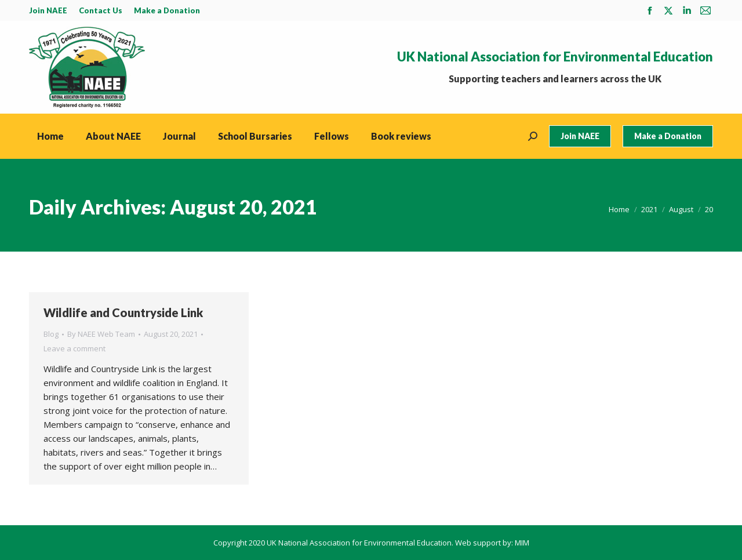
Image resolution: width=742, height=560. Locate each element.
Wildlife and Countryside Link (123, 312)
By (101, 334)
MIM (522, 543)
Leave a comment (74, 348)
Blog (51, 334)
